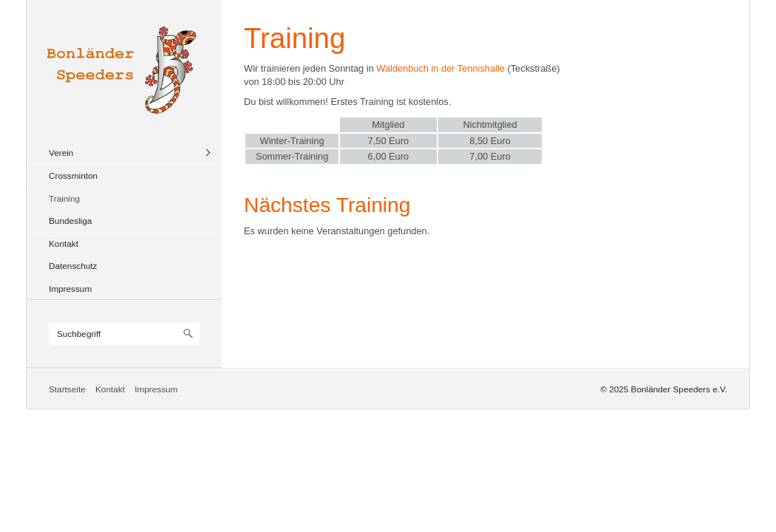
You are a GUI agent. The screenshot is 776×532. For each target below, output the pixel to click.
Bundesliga (70, 221)
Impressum (70, 289)
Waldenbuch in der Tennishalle (440, 68)
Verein (61, 153)
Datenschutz (73, 266)
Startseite (67, 389)
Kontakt (64, 243)
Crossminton (73, 175)
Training (64, 198)
